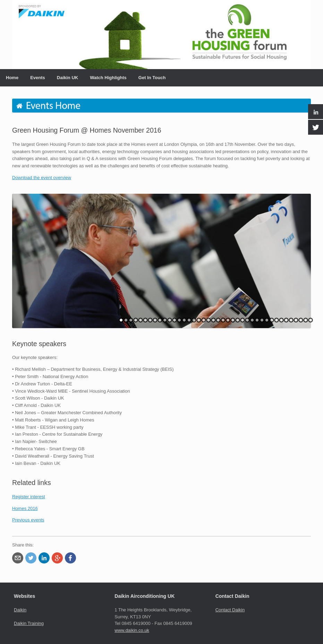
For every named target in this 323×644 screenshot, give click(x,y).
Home (12, 78)
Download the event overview (42, 178)
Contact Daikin (230, 610)
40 (311, 320)
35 (286, 320)
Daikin (20, 610)
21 (218, 320)
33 (277, 320)
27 (247, 320)
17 (199, 320)
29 (257, 320)
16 (194, 320)
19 (209, 320)
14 (184, 320)
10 (165, 320)
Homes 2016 (25, 508)
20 (213, 320)
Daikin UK (67, 78)
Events (38, 78)
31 (267, 320)
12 (175, 320)
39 (306, 320)
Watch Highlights (108, 78)
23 (228, 320)
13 (179, 320)
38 (301, 320)
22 (223, 320)
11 (170, 320)
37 (296, 320)
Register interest (29, 497)
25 (238, 320)
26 (243, 320)
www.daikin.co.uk (132, 630)
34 (281, 320)
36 (291, 320)
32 (272, 320)
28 (252, 320)
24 (233, 320)
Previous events (28, 520)
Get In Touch (152, 78)
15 (189, 320)
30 (262, 320)
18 (204, 320)
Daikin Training (29, 623)
